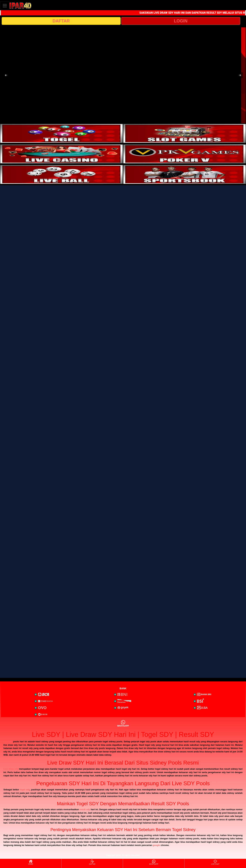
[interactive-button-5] (61, 174)
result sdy (85, 809)
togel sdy (25, 790)
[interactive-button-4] (184, 154)
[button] (6, 75)
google (156, 845)
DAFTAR (61, 21)
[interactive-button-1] (61, 133)
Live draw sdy (11, 769)
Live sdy (8, 742)
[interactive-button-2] (184, 133)
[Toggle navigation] (5, 6)
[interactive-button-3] (61, 154)
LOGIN (181, 21)
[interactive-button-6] (184, 174)
